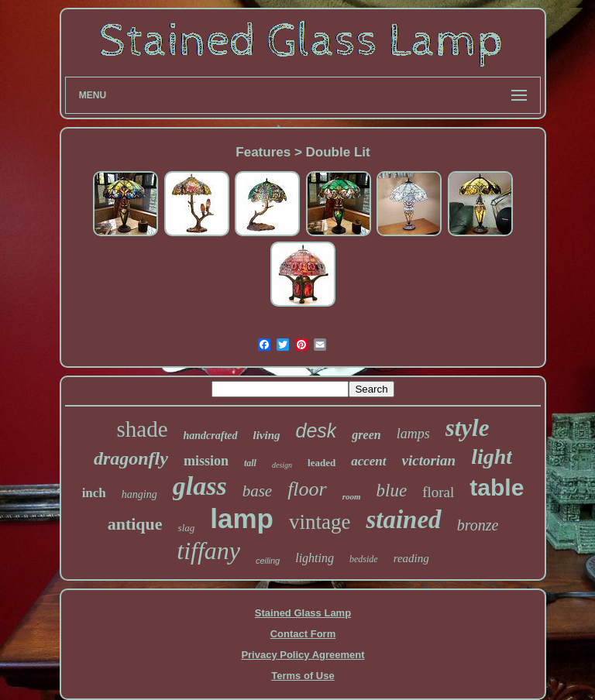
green (366, 435)
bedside (364, 559)
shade (142, 429)
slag (187, 528)
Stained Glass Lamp (303, 613)
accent (368, 461)
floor (307, 489)
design (282, 465)
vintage (320, 522)
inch (94, 493)
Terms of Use (303, 676)
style (468, 428)
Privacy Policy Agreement (303, 655)
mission (206, 461)
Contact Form (303, 634)
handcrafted (211, 436)
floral (438, 492)
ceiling (268, 561)
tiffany (208, 551)
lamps (413, 434)
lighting (315, 558)
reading (411, 558)
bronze (478, 525)
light (492, 456)
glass (200, 486)
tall (250, 463)
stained (403, 520)
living (267, 435)
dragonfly (131, 458)
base (258, 491)
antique (135, 524)
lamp (242, 518)
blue (392, 491)
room (352, 496)
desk (316, 431)
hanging (139, 494)
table (497, 487)
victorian (429, 460)
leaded (322, 463)
